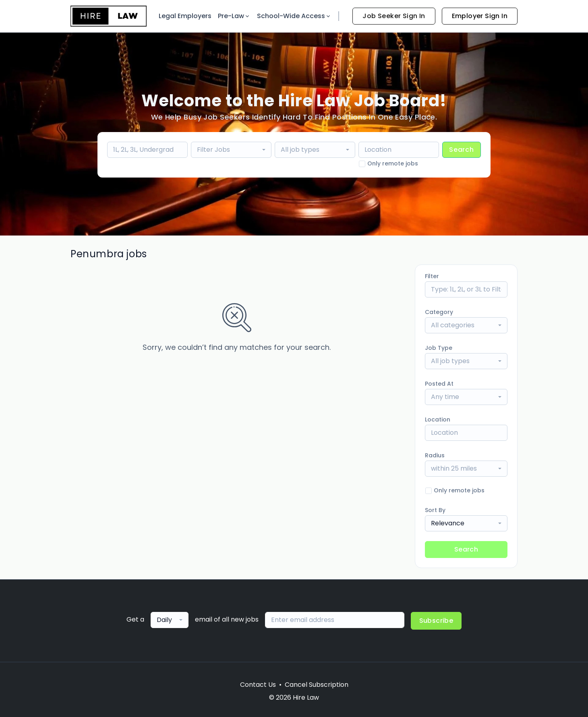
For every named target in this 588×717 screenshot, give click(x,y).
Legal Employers (185, 16)
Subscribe (436, 621)
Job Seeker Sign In (394, 16)
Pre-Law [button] (234, 16)
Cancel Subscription (317, 685)
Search (462, 150)
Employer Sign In (480, 16)
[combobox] (231, 150)
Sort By (435, 510)
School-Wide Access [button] (294, 16)
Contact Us (258, 685)
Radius (435, 455)
